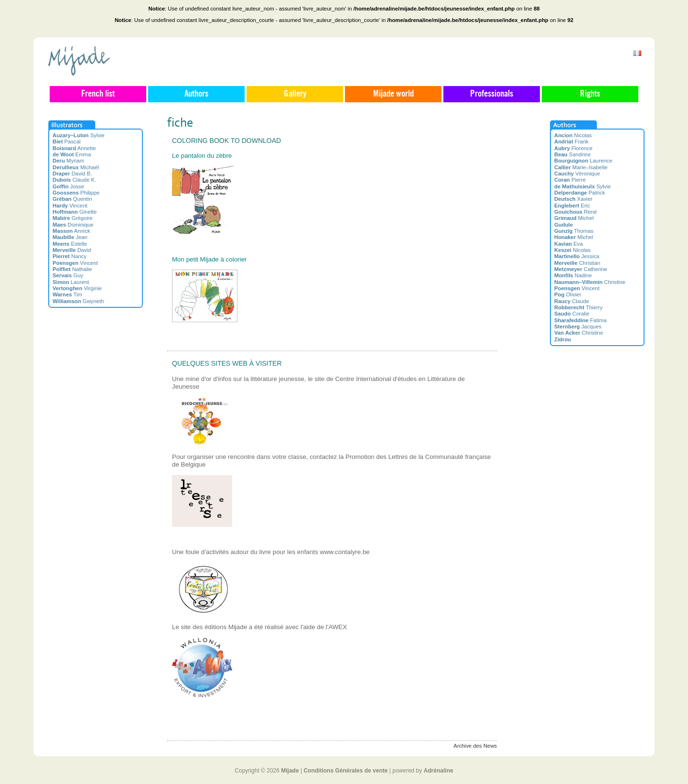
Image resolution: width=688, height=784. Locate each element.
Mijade (290, 771)
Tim (67, 294)
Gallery (295, 94)
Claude (572, 301)
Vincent (70, 206)
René (575, 212)
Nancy (70, 256)
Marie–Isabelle (581, 167)
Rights (590, 94)
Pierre (570, 180)
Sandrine (572, 154)
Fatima (580, 320)
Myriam (68, 161)
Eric (572, 206)
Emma (72, 154)
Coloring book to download (226, 141)
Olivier (568, 294)
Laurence (583, 161)
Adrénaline (439, 771)
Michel (574, 218)
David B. (72, 174)
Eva (569, 244)
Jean (70, 237)
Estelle (70, 244)
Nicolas (573, 135)
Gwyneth (78, 301)
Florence (573, 148)
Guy (68, 275)
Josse (68, 186)
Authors (196, 94)
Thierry (578, 307)
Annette (74, 148)
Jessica (577, 256)
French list (98, 94)
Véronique (577, 174)
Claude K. (74, 180)
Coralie (572, 314)
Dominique (73, 225)
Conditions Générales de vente (345, 771)
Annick (71, 231)
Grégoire (73, 218)
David (72, 250)
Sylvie (79, 135)
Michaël (76, 167)
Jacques (578, 327)
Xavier (573, 199)
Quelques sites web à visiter (227, 363)
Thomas (574, 231)
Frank (571, 142)
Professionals (492, 94)
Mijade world (393, 94)
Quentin (72, 199)
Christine (590, 282)
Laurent (71, 282)
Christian (577, 263)
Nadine (573, 275)
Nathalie (72, 269)
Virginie (77, 288)
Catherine (581, 269)
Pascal (67, 142)
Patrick (580, 193)
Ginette (75, 212)
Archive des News (475, 746)
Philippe (76, 193)
